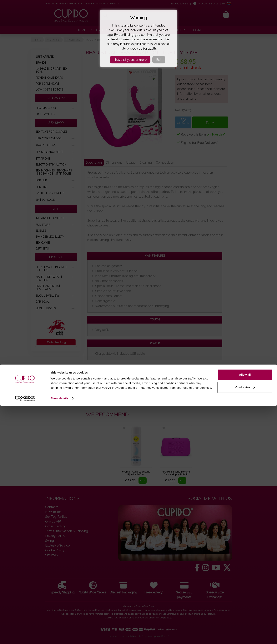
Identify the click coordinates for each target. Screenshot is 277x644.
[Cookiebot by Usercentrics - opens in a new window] (25, 637)
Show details (59, 636)
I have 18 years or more (130, 60)
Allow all (245, 613)
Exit (159, 60)
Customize (245, 625)
